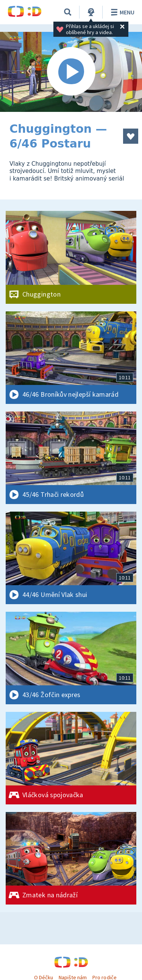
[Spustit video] (71, 72)
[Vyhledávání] (68, 12)
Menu (121, 12)
